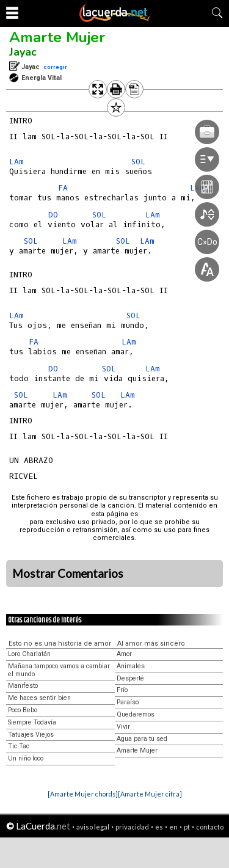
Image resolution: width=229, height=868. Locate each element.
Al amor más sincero (151, 644)
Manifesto (23, 686)
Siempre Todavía (32, 722)
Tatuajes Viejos (31, 735)
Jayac (23, 52)
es (159, 827)
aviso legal (93, 827)
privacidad (132, 827)
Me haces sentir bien (39, 698)
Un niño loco (26, 758)
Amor (124, 654)
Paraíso (128, 702)
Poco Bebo (23, 710)
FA (63, 188)
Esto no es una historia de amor (60, 644)
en (173, 827)
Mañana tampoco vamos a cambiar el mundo (59, 670)
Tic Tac (19, 746)
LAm (16, 162)
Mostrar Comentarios (68, 574)
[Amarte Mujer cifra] (150, 794)
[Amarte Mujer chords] (83, 794)
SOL (31, 241)
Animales (131, 666)
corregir (55, 67)
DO (53, 215)
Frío (122, 690)
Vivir (123, 727)
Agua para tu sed (142, 739)
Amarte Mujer (57, 37)
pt (187, 827)
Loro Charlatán (29, 654)
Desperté (130, 678)
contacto (210, 827)
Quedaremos (136, 714)
